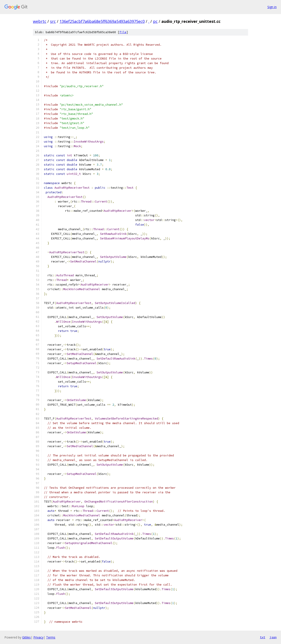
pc (155, 21)
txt (263, 637)
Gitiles (26, 637)
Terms (51, 637)
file (123, 32)
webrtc (40, 21)
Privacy (38, 637)
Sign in (272, 7)
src (53, 21)
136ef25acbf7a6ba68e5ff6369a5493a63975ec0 (102, 21)
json (273, 637)
